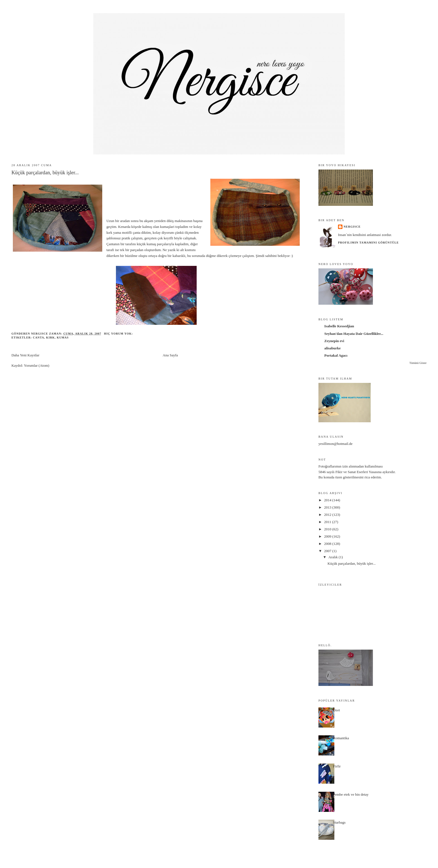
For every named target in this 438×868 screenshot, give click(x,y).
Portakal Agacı (336, 355)
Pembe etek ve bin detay (351, 794)
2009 (328, 536)
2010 (328, 529)
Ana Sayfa (170, 355)
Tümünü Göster (418, 363)
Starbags (339, 822)
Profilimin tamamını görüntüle (368, 243)
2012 (328, 515)
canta (39, 338)
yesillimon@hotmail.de (335, 444)
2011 (328, 522)
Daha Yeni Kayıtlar (25, 355)
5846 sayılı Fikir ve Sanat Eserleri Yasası (348, 472)
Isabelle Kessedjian (339, 326)
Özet (336, 710)
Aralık (334, 557)
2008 (328, 544)
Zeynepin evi (334, 341)
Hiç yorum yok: (119, 334)
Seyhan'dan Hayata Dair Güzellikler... (354, 334)
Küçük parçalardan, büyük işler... (45, 173)
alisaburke (333, 348)
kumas (63, 338)
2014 (328, 500)
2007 (328, 551)
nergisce (352, 227)
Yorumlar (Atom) (37, 365)
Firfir (337, 766)
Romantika (341, 738)
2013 (328, 507)
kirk (50, 338)
